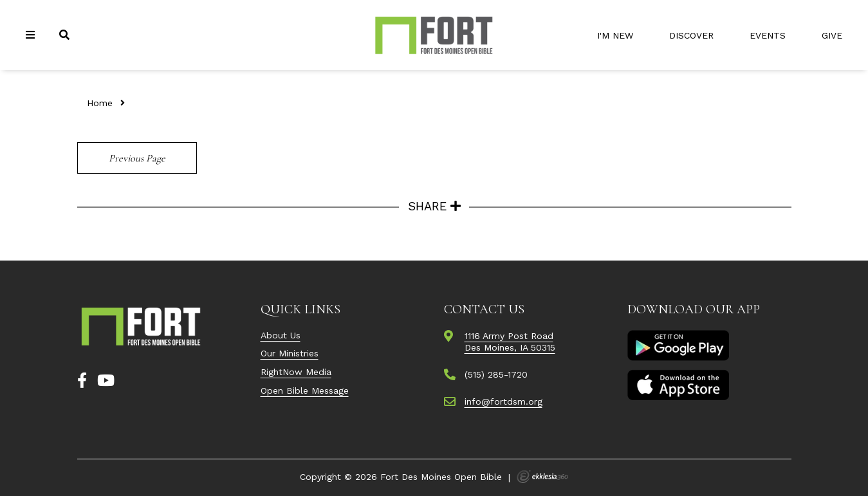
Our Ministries (290, 353)
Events (768, 35)
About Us (281, 335)
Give (832, 35)
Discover (691, 35)
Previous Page (137, 158)
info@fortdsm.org (503, 401)
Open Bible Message (305, 390)
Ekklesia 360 (542, 477)
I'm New (615, 35)
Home (100, 103)
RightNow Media (296, 372)
